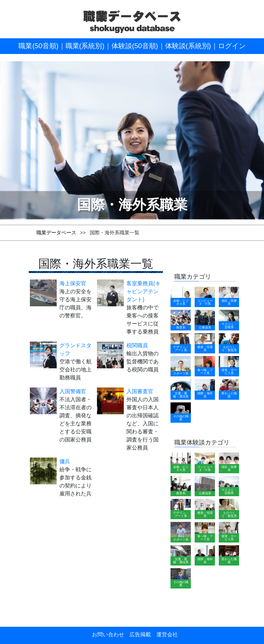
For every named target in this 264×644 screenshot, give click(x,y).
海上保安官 (73, 283)
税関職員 (137, 345)
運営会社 (164, 634)
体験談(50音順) (135, 46)
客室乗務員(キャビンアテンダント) (143, 291)
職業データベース (56, 233)
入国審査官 (140, 391)
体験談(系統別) (188, 46)
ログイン (232, 46)
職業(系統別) (85, 46)
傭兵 (65, 461)
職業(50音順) (38, 46)
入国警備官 (73, 391)
